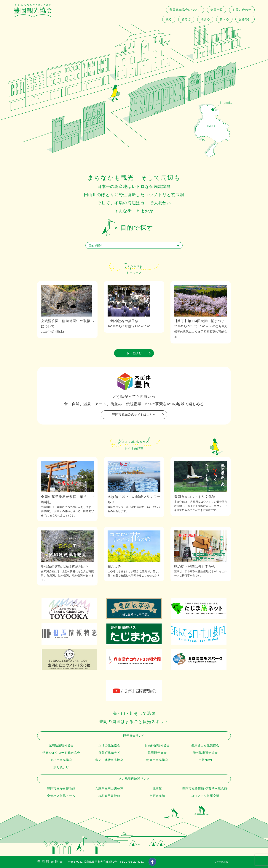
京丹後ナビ (61, 767)
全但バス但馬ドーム (61, 796)
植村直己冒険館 (109, 796)
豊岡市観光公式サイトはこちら (134, 415)
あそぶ (186, 19)
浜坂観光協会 (157, 753)
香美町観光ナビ (109, 753)
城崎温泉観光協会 (61, 745)
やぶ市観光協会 (61, 760)
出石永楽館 (157, 796)
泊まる (205, 19)
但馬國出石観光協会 (205, 745)
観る (169, 19)
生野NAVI (205, 760)
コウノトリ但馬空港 (205, 796)
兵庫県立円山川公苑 (109, 789)
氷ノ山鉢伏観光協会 (109, 760)
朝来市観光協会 (157, 760)
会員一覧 (217, 10)
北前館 (157, 789)
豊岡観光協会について (185, 10)
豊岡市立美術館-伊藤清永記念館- (205, 789)
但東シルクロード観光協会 (61, 753)
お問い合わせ (242, 10)
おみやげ (245, 19)
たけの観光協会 (109, 745)
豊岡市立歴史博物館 (61, 789)
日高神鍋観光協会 (157, 745)
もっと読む (134, 353)
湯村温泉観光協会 (205, 753)
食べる (224, 19)
